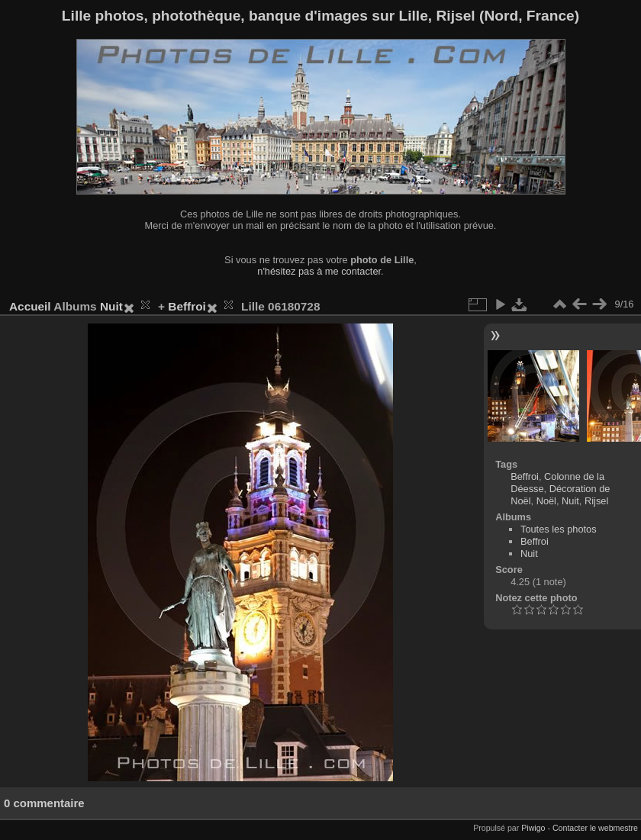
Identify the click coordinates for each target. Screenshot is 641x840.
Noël (546, 501)
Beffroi (187, 306)
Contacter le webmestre (595, 828)
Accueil (30, 306)
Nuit (111, 306)
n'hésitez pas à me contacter (319, 271)
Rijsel (596, 501)
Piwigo (533, 828)
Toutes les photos (559, 529)
